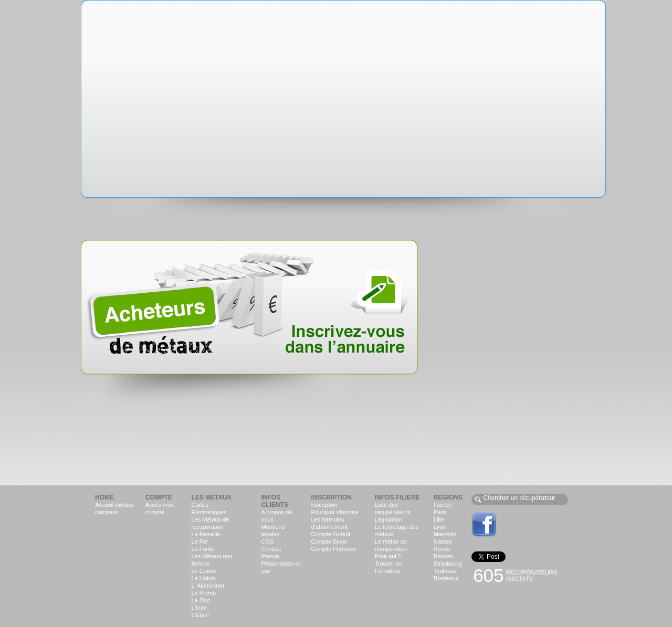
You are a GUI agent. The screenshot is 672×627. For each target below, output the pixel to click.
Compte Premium (334, 549)
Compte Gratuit (331, 534)
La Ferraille (206, 534)
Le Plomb (204, 593)
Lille (439, 519)
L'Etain (200, 615)
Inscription (324, 505)
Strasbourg (448, 564)
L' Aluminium (208, 586)
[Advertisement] (526, 293)
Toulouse (445, 571)
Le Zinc (201, 600)
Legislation (389, 519)
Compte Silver (329, 541)
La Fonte (203, 549)
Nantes (443, 541)
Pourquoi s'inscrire (335, 512)
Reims (442, 549)
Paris (440, 512)
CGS (267, 541)
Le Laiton (203, 578)
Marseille (445, 534)
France (443, 505)
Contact (271, 549)
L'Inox (199, 608)
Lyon (440, 527)
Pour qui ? (388, 556)
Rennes (444, 556)
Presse (270, 556)
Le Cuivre (204, 571)
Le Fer (200, 541)
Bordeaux (446, 578)
